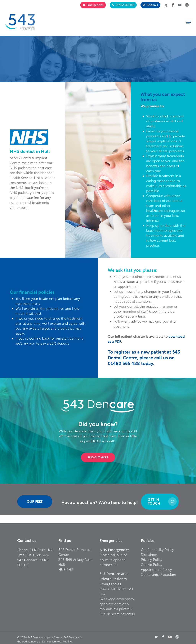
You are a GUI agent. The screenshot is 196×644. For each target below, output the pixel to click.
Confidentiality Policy (157, 550)
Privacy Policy (152, 560)
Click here (41, 555)
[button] (189, 22)
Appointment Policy (156, 570)
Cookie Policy (152, 565)
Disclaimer (149, 555)
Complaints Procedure (158, 575)
